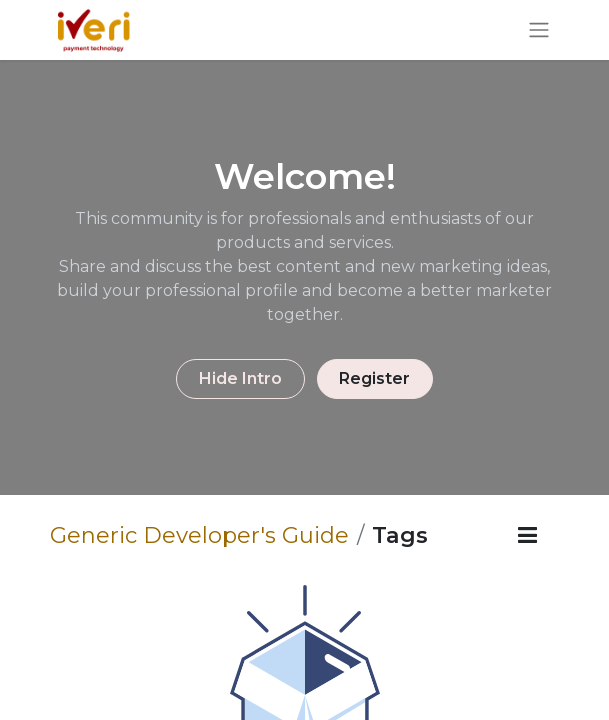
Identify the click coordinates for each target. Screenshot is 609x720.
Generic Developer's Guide (199, 535)
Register (374, 378)
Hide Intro (240, 378)
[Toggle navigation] (539, 30)
